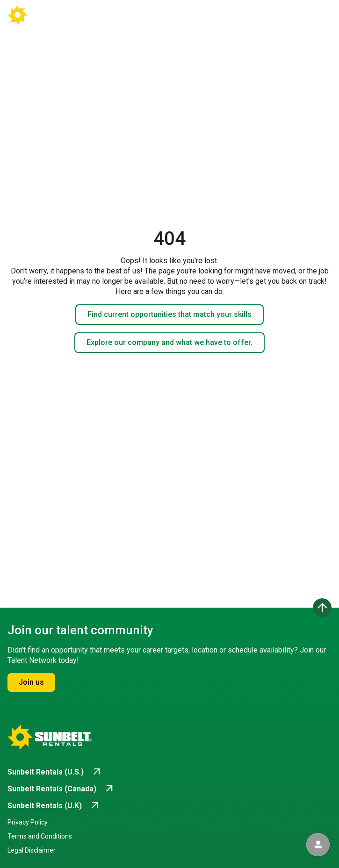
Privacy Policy (28, 822)
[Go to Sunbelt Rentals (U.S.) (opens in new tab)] (55, 772)
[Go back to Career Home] (41, 15)
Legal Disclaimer (32, 850)
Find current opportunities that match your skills (169, 314)
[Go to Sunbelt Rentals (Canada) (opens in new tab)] (61, 789)
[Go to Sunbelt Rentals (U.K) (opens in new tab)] (54, 806)
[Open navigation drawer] (316, 15)
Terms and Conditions (40, 836)
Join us (31, 682)
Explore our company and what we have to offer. (169, 342)
